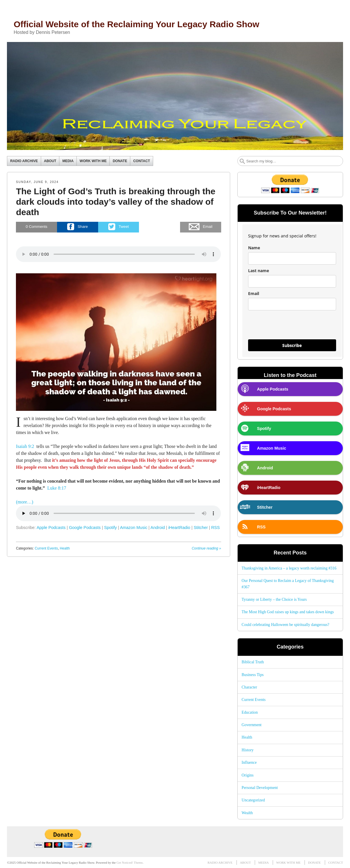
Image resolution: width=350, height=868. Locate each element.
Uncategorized (253, 800)
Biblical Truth (253, 662)
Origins (248, 775)
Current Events (46, 548)
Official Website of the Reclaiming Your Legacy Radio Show (136, 24)
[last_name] (292, 281)
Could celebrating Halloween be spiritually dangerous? (286, 625)
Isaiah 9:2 (25, 446)
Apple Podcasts (51, 528)
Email (254, 293)
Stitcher (201, 528)
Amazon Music (133, 528)
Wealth (247, 813)
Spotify (111, 528)
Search (242, 161)
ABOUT (50, 161)
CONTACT (142, 161)
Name (254, 248)
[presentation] (292, 327)
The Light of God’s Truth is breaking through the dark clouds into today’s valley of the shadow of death (116, 202)
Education (250, 712)
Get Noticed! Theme (129, 862)
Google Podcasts (85, 528)
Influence (249, 762)
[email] (292, 304)
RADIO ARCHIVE (24, 161)
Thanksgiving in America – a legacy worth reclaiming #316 (289, 568)
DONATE (120, 161)
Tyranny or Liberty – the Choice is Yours (274, 599)
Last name (259, 271)
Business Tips (253, 675)
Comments (37, 227)
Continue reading (206, 548)
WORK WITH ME (93, 161)
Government (252, 725)
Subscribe (292, 345)
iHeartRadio (179, 528)
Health (65, 548)
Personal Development (260, 788)
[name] (292, 258)
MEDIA (68, 161)
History (248, 750)
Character (249, 687)
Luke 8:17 (57, 488)
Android (158, 528)
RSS (215, 528)
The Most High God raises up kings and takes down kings (288, 612)
